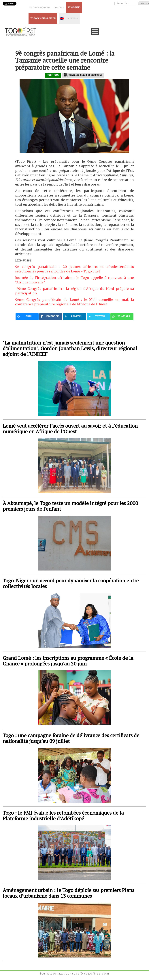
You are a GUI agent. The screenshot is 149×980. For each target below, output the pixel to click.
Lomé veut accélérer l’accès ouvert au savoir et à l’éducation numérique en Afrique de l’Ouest (70, 429)
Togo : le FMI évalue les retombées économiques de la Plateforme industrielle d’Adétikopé (63, 816)
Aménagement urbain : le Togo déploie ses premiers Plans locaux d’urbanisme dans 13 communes (68, 893)
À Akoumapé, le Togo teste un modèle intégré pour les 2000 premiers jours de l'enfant (70, 506)
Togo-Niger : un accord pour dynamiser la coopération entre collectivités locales (71, 583)
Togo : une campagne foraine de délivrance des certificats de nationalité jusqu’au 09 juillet (71, 738)
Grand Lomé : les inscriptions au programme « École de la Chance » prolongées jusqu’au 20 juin (68, 661)
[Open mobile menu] (95, 31)
